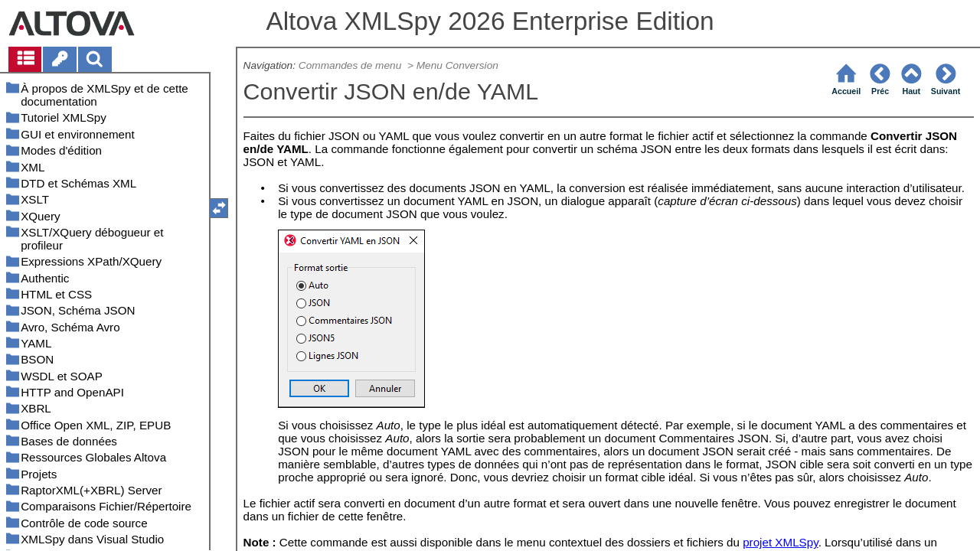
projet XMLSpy (780, 542)
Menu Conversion (457, 65)
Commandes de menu (351, 65)
